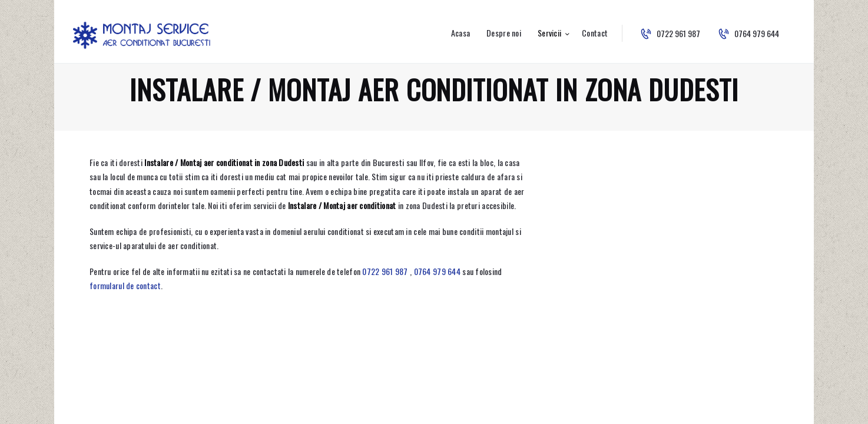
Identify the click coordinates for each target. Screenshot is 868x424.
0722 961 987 (385, 271)
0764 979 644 (437, 271)
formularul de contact (125, 285)
